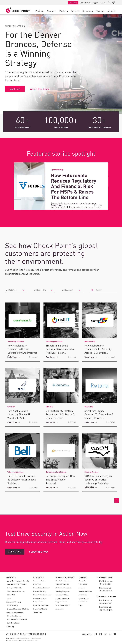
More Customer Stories (117, 500)
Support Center (61, 602)
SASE (9, 598)
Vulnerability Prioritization (17, 619)
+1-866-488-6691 (105, 584)
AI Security (10, 626)
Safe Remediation (14, 623)
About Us (82, 581)
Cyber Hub (37, 584)
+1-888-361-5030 (105, 603)
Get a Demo (73, 3)
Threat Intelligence (14, 616)
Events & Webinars (40, 609)
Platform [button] (64, 11)
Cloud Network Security (16, 591)
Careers (82, 588)
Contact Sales (85, 3)
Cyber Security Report (41, 605)
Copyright (8, 641)
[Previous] (7, 186)
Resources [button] (88, 11)
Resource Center (39, 581)
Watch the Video (39, 89)
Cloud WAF (11, 595)
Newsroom (83, 595)
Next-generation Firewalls (17, 584)
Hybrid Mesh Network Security (18, 581)
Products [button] (40, 11)
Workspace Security (13, 602)
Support (95, 3)
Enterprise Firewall (14, 588)
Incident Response (62, 598)
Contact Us (83, 602)
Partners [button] (100, 11)
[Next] (115, 186)
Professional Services (63, 588)
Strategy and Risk (62, 595)
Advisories (59, 609)
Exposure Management (15, 612)
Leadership (83, 584)
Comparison (38, 602)
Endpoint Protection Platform (18, 609)
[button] (109, 2)
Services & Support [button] (65, 577)
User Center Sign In (63, 605)
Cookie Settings (24, 641)
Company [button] (83, 577)
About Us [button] (112, 11)
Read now (14, 357)
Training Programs (62, 591)
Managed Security (62, 584)
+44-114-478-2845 (106, 610)
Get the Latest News (34, 641)
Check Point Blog (40, 591)
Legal (81, 605)
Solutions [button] (52, 11)
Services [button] (75, 11)
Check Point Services (63, 581)
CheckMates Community (42, 595)
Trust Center (84, 598)
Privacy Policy (15, 641)
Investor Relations (85, 591)
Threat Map (38, 612)
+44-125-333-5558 (106, 591)
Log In (103, 3)
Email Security (12, 605)
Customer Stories (40, 598)
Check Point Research (41, 588)
